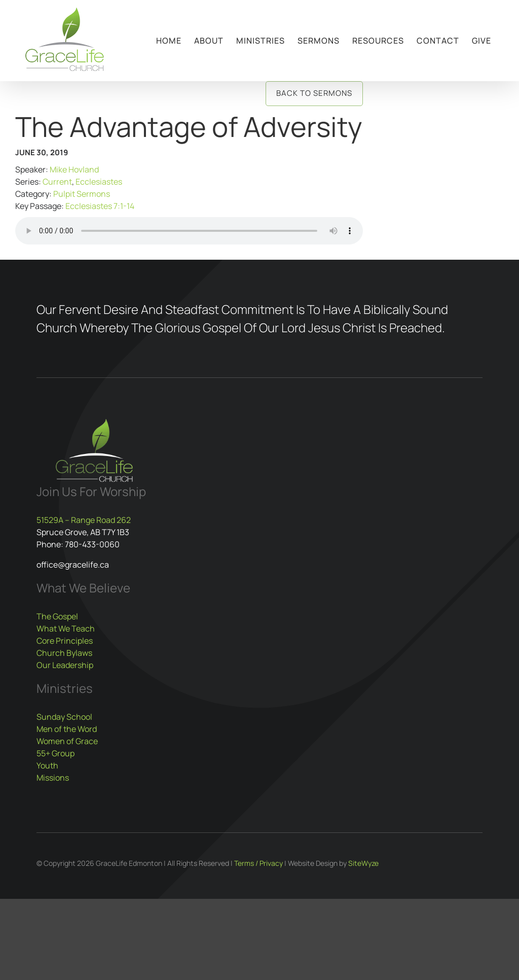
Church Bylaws (64, 653)
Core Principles (65, 641)
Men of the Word (67, 729)
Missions (53, 778)
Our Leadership (65, 665)
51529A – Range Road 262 (84, 520)
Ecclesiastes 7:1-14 (100, 206)
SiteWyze (363, 863)
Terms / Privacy (258, 863)
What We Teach (66, 628)
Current (57, 182)
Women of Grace (67, 741)
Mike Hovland (74, 169)
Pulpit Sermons (82, 194)
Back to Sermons (314, 93)
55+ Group (55, 753)
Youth (47, 765)
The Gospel (57, 616)
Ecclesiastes (99, 182)
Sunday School (64, 717)
